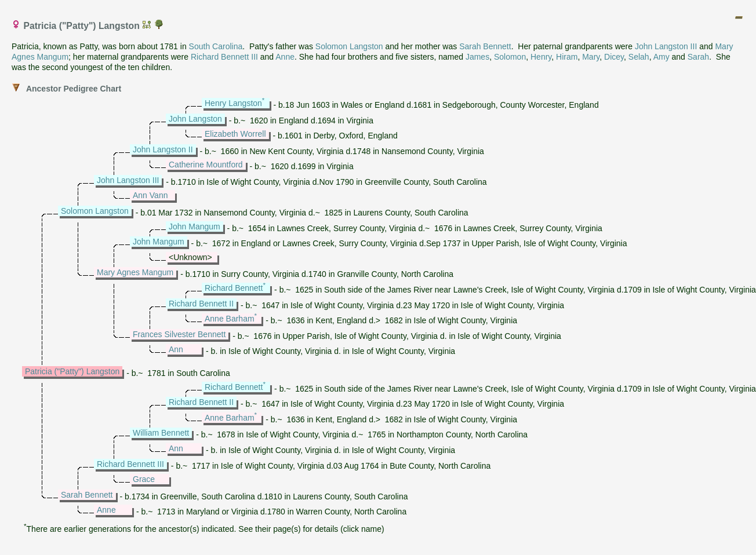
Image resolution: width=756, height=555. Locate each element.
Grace (144, 479)
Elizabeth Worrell (235, 134)
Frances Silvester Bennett (179, 334)
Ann (176, 349)
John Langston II (163, 149)
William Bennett (161, 433)
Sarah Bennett (485, 46)
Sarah (698, 57)
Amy (661, 57)
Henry (541, 57)
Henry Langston (233, 103)
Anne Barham (230, 319)
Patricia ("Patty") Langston (72, 371)
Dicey (614, 57)
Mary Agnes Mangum (135, 272)
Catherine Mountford (206, 165)
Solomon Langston (349, 46)
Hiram (567, 57)
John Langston (195, 119)
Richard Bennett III (224, 57)
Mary (591, 57)
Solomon (510, 57)
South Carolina (216, 46)
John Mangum (195, 227)
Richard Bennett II (201, 304)
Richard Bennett (234, 288)
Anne (285, 57)
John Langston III (666, 46)
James (477, 57)
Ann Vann (150, 195)
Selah (639, 57)
